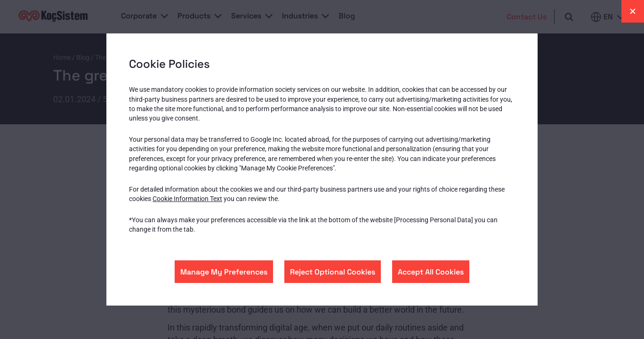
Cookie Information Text (187, 199)
